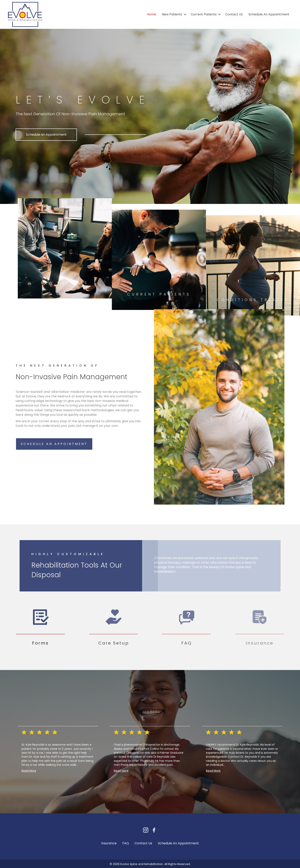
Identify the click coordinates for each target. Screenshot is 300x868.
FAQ (126, 843)
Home (151, 14)
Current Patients (204, 14)
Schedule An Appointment (269, 14)
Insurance (109, 843)
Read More (29, 771)
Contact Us (234, 14)
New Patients (172, 14)
